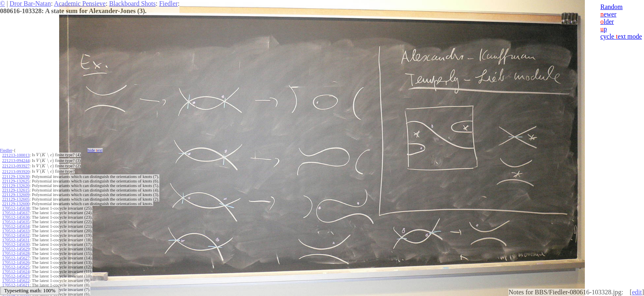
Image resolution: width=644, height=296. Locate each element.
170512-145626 (16, 262)
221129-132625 (16, 181)
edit (637, 292)
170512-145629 (16, 249)
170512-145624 (16, 272)
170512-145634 (16, 226)
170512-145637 (16, 213)
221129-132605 (16, 199)
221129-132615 (16, 190)
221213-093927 (16, 166)
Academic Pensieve (80, 3)
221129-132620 (16, 186)
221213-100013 (16, 155)
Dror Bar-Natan (30, 3)
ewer (608, 14)
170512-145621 (16, 285)
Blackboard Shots (132, 3)
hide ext (95, 150)
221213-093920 (16, 172)
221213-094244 (16, 161)
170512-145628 (16, 253)
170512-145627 (16, 258)
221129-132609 (16, 195)
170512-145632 (16, 235)
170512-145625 (16, 267)
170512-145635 (16, 222)
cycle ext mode (621, 36)
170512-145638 (16, 208)
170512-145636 (16, 217)
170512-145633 (16, 231)
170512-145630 (16, 244)
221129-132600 (16, 204)
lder (607, 22)
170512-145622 (16, 281)
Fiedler (168, 3)
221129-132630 (16, 177)
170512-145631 (16, 240)
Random (612, 7)
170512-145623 (16, 276)
